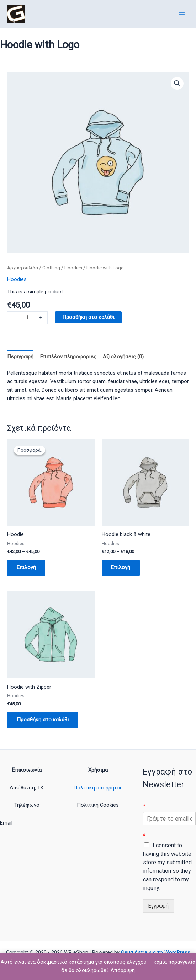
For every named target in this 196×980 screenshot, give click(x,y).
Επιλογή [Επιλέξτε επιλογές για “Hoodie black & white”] (121, 568)
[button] (177, 83)
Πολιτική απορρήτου (98, 788)
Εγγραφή (158, 906)
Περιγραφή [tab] (20, 357)
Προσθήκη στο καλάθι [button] (43, 720)
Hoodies (73, 268)
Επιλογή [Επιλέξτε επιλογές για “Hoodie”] (27, 568)
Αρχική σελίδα (23, 268)
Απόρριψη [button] (123, 970)
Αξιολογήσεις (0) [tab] (123, 357)
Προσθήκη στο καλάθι (88, 317)
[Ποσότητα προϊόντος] (27, 318)
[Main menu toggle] (182, 14)
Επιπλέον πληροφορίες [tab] (68, 357)
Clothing (51, 268)
